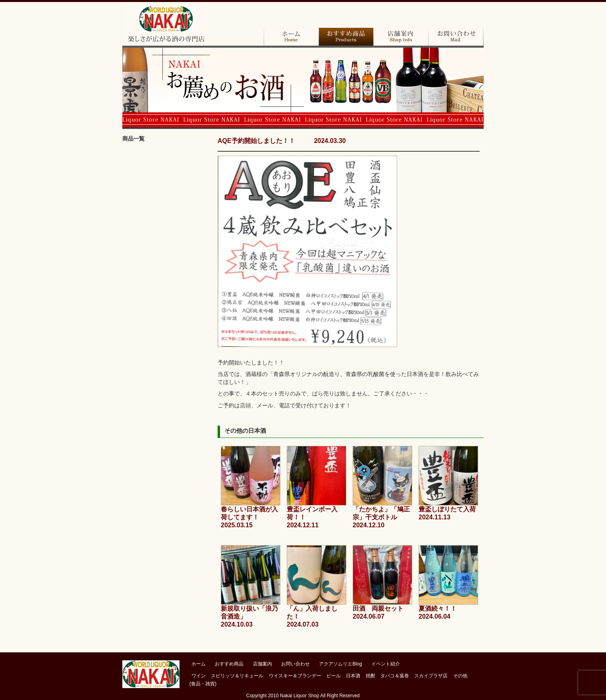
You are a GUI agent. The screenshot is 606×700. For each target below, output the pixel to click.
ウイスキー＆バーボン (166, 204)
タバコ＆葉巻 (166, 292)
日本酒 (166, 248)
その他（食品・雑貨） (166, 336)
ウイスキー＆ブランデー (295, 676)
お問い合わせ (456, 37)
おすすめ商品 (346, 37)
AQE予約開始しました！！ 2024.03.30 (282, 141)
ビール (166, 226)
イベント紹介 (386, 664)
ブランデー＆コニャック (166, 183)
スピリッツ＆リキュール (237, 676)
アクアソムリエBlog (340, 664)
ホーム (291, 37)
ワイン (166, 161)
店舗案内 (401, 37)
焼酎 (166, 270)
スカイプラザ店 (166, 314)
